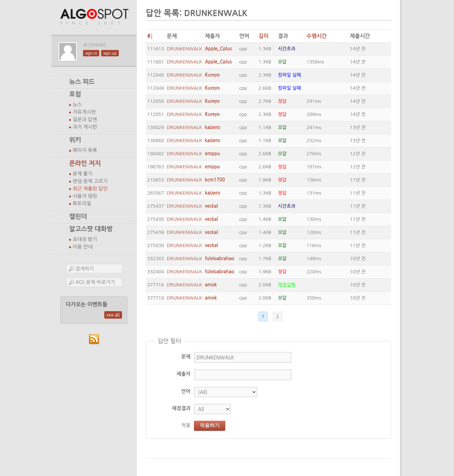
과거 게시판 (85, 127)
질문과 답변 (85, 119)
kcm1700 (215, 180)
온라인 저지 (85, 163)
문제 (186, 357)
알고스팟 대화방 (91, 229)
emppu (213, 154)
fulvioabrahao (220, 259)
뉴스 (77, 105)
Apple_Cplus (218, 49)
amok (211, 285)
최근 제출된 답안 (90, 189)
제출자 (184, 374)
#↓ (150, 36)
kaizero (213, 127)
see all (113, 315)
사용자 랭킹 (85, 196)
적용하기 (210, 425)
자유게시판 (84, 112)
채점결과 (181, 408)
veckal (212, 206)
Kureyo (212, 75)
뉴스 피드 (82, 82)
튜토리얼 (82, 203)
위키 (75, 140)
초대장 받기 (85, 239)
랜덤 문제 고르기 (90, 181)
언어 (186, 391)
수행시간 (317, 36)
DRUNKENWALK (184, 49)
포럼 (75, 94)
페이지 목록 (85, 150)
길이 (264, 36)
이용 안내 (83, 247)
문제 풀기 (83, 174)
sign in (91, 53)
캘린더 (78, 217)
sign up (110, 53)
